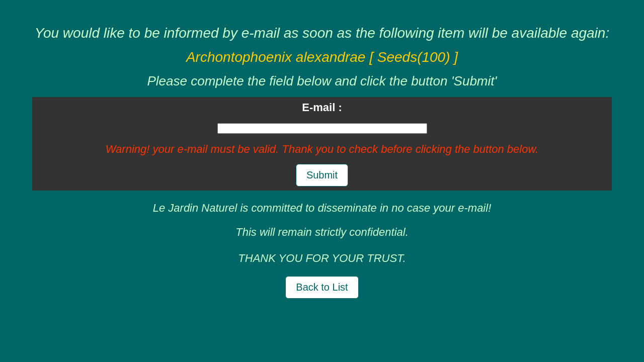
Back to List (322, 287)
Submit (322, 175)
